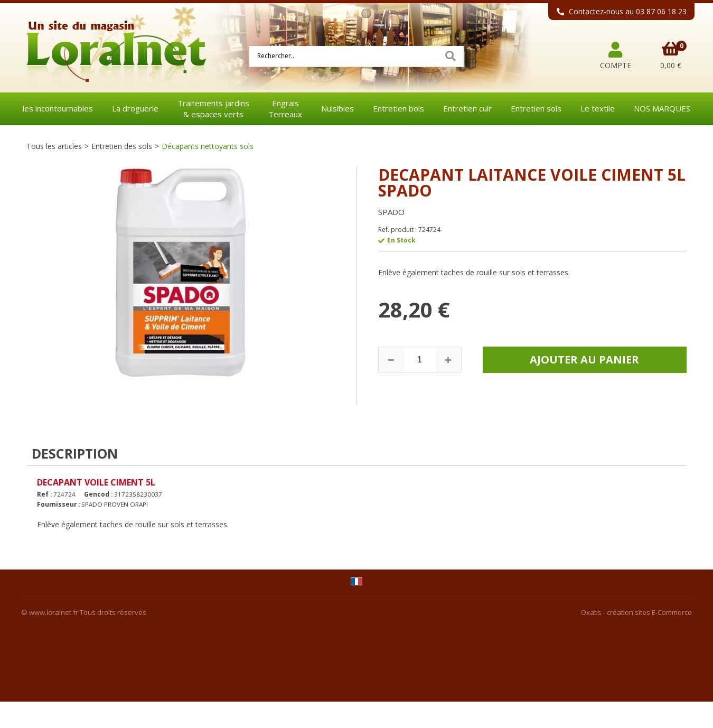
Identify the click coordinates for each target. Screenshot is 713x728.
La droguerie (135, 108)
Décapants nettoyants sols (208, 146)
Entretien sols (536, 108)
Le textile (598, 108)
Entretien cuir (467, 108)
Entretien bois (398, 108)
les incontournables (58, 108)
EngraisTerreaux (285, 109)
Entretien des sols (122, 146)
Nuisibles (337, 108)
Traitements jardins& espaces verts (213, 109)
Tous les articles (54, 146)
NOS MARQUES (662, 108)
